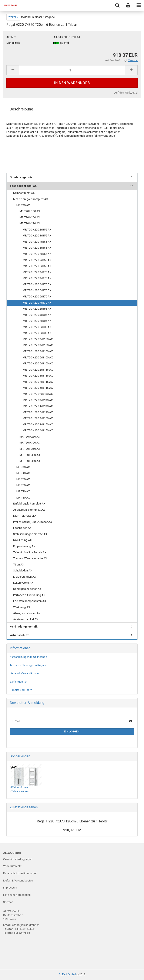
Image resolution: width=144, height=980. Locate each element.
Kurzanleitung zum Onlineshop (29, 657)
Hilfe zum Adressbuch (17, 895)
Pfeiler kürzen (20, 787)
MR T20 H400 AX (30, 455)
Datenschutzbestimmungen (20, 873)
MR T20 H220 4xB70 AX (37, 284)
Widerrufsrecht (12, 866)
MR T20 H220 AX (30, 223)
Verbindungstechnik (24, 627)
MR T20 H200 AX (30, 217)
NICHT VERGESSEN (25, 516)
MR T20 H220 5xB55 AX (37, 248)
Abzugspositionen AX (27, 613)
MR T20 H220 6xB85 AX (37, 333)
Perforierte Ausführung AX (29, 595)
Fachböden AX (22, 528)
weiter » (13, 17)
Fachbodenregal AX (23, 186)
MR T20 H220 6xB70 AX (37, 296)
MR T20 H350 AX (30, 449)
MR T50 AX (23, 479)
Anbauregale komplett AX (29, 510)
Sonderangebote (21, 177)
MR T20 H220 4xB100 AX (38, 351)
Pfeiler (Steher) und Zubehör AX (33, 522)
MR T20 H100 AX (30, 211)
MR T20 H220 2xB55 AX (37, 230)
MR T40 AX (23, 473)
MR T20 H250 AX (30, 437)
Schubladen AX (23, 570)
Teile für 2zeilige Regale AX (30, 552)
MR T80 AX (23, 498)
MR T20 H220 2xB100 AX (38, 339)
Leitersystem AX (23, 583)
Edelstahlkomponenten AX (30, 601)
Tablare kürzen (20, 791)
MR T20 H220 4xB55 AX (37, 242)
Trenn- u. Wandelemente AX (30, 558)
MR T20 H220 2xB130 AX (38, 394)
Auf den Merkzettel (126, 93)
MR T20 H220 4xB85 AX (37, 321)
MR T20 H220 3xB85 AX (37, 315)
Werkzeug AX (22, 607)
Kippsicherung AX (24, 546)
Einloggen (72, 732)
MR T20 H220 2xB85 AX (37, 309)
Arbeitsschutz (19, 635)
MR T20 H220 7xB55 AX (37, 260)
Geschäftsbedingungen (18, 859)
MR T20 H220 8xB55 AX (37, 266)
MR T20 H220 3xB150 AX (38, 424)
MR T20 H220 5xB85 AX (37, 327)
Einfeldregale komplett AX (29, 504)
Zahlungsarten (19, 682)
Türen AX (19, 565)
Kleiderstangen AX (25, 577)
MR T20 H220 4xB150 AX (38, 430)
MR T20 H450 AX (30, 461)
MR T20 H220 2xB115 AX (38, 370)
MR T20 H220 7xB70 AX (37, 303)
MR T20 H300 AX (30, 443)
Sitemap (8, 902)
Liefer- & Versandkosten (25, 673)
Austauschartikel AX (26, 619)
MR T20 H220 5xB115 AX (38, 388)
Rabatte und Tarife (21, 690)
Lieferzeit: (13, 43)
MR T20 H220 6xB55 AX (37, 254)
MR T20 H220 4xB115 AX (38, 382)
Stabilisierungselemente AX (30, 534)
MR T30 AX (23, 467)
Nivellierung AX (22, 540)
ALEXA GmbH (67, 974)
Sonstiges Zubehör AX (27, 589)
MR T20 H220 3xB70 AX (37, 278)
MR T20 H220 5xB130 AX (38, 412)
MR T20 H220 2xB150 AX (38, 418)
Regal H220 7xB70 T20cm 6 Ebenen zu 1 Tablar (72, 821)
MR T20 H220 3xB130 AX (38, 400)
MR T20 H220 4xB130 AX (38, 406)
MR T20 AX (23, 205)
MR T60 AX (23, 485)
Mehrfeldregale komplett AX (31, 199)
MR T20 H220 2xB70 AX (37, 272)
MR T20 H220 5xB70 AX (37, 290)
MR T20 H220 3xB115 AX (38, 376)
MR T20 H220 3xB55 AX (37, 236)
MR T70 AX (23, 491)
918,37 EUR (72, 830)
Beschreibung (21, 109)
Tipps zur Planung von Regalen (29, 665)
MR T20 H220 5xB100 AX (38, 357)
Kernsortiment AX (24, 193)
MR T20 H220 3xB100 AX (38, 345)
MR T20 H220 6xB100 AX (38, 363)
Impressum (10, 888)
